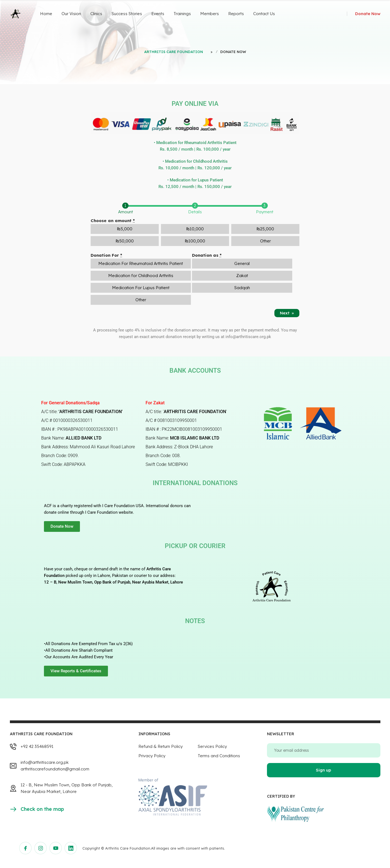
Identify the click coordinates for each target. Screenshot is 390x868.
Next (287, 313)
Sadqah (242, 288)
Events (158, 14)
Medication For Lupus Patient (141, 288)
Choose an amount (113, 221)
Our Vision (71, 14)
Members (210, 14)
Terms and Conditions (219, 756)
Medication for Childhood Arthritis (141, 276)
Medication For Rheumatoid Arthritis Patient (141, 263)
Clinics (96, 14)
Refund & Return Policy (161, 746)
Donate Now (368, 14)
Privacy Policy (152, 756)
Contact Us (264, 14)
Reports (236, 14)
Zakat (242, 276)
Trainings (182, 14)
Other (141, 300)
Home (46, 14)
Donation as (207, 255)
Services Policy (212, 746)
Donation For (106, 255)
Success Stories (127, 14)
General (242, 263)
